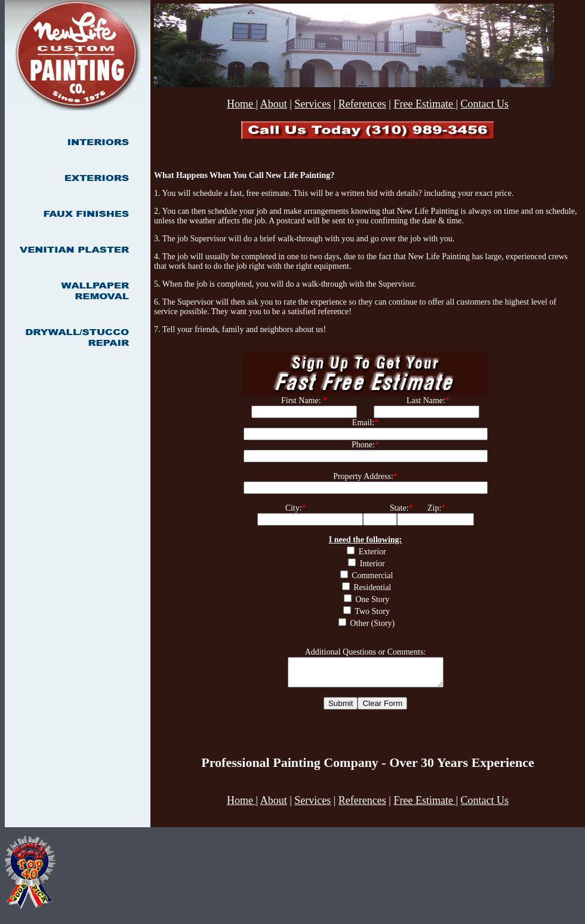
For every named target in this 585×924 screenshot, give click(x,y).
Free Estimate (424, 104)
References (362, 104)
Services (312, 104)
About (274, 104)
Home (241, 104)
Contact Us (484, 104)
